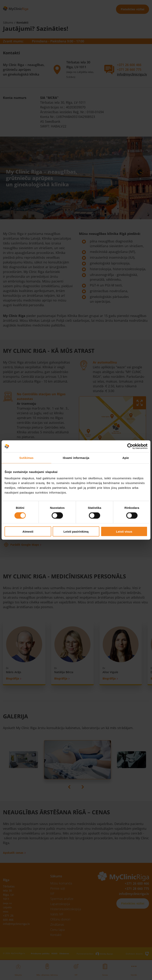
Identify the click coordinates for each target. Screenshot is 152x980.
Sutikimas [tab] (26, 458)
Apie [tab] (126, 458)
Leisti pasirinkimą (76, 531)
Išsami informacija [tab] (76, 458)
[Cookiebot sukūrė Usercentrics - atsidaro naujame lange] (130, 446)
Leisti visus (124, 531)
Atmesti (28, 531)
